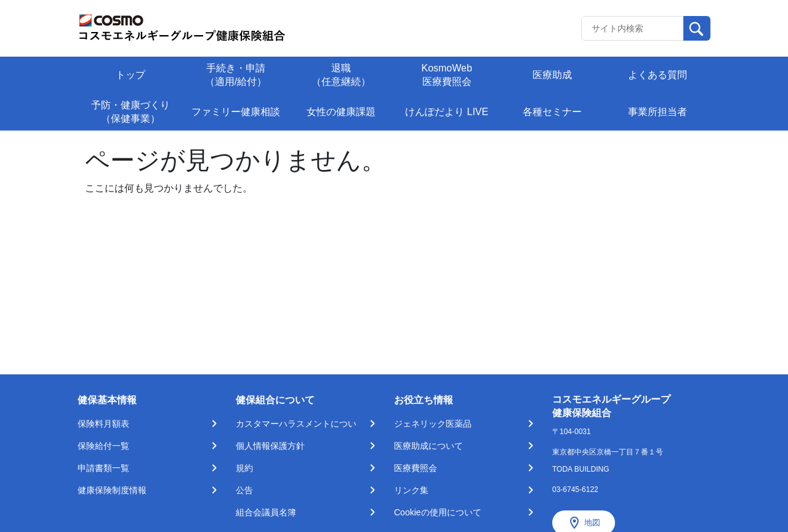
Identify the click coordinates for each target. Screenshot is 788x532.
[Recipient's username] (633, 28)
